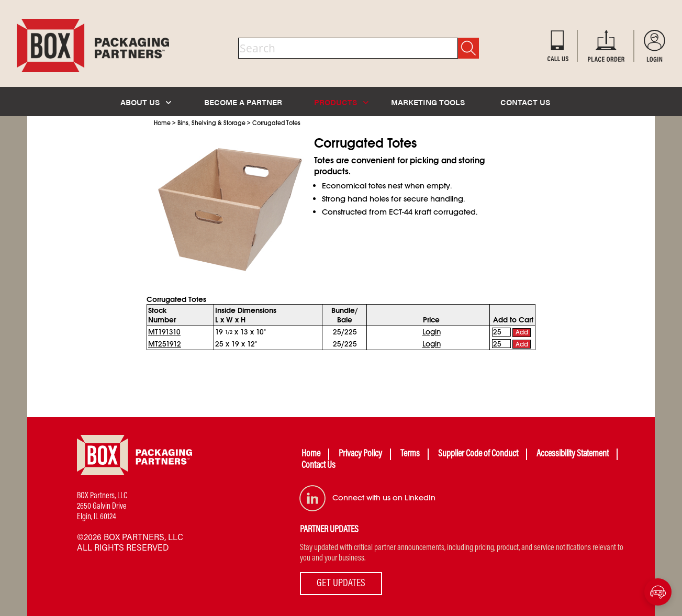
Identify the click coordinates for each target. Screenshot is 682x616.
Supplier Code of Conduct (478, 454)
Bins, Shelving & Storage (211, 123)
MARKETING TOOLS (428, 102)
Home (162, 123)
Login (432, 332)
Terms (410, 454)
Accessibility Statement (573, 454)
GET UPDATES (341, 584)
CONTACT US (525, 102)
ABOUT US (146, 102)
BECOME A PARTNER (243, 102)
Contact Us (318, 466)
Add (522, 332)
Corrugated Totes (276, 123)
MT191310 (164, 332)
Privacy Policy (360, 454)
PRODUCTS (341, 102)
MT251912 (165, 344)
